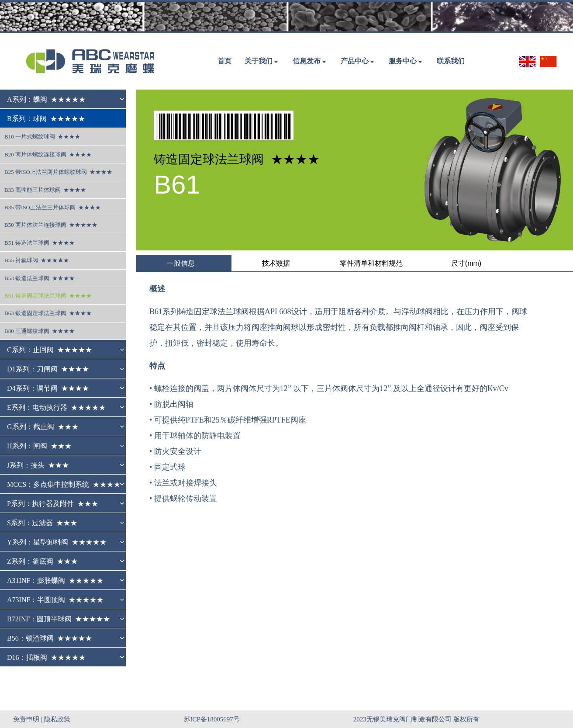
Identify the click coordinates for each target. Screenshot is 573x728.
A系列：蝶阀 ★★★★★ (46, 99)
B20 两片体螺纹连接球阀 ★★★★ (48, 154)
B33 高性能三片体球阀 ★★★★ (45, 190)
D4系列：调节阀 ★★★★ (48, 388)
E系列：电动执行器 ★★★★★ (56, 407)
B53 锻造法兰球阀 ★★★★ (40, 278)
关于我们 (259, 61)
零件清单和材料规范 (371, 263)
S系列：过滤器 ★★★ (42, 523)
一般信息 (181, 263)
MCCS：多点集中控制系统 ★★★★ (64, 484)
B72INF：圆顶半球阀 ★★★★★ (59, 619)
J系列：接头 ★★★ (38, 465)
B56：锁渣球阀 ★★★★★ (50, 638)
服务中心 (403, 61)
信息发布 (307, 61)
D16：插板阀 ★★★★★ (46, 657)
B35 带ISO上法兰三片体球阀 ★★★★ (53, 207)
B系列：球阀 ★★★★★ (46, 119)
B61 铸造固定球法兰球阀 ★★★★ (48, 296)
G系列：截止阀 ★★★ (43, 427)
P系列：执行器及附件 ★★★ (53, 504)
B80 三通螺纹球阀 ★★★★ (40, 331)
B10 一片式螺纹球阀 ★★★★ (42, 137)
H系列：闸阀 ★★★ (39, 446)
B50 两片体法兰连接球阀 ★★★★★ (51, 225)
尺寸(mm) (466, 263)
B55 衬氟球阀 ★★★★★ (37, 260)
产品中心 (355, 61)
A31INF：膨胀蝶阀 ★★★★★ (55, 581)
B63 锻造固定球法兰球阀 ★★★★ (48, 313)
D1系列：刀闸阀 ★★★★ (48, 369)
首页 (224, 61)
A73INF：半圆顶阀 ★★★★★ (55, 600)
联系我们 (451, 61)
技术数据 (276, 263)
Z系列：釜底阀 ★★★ (42, 561)
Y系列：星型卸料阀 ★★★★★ (57, 542)
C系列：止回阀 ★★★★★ (50, 350)
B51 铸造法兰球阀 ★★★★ (40, 243)
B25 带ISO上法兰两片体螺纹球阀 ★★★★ (58, 172)
